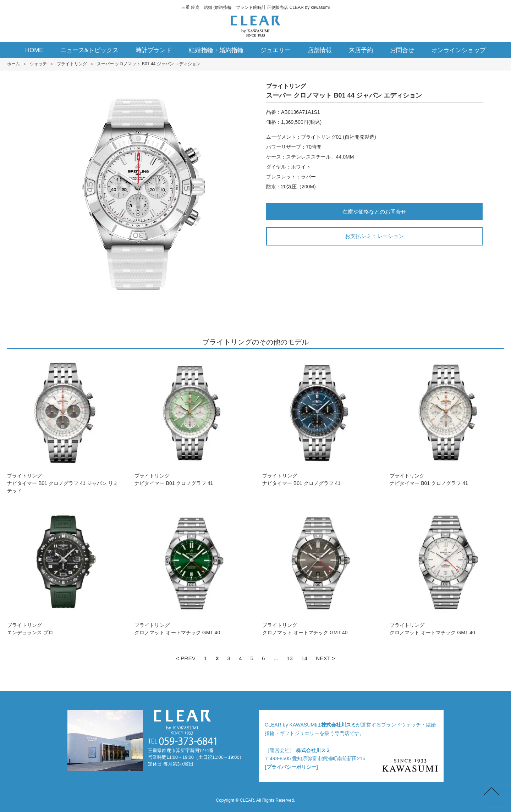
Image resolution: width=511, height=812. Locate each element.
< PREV (186, 658)
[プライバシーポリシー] (291, 767)
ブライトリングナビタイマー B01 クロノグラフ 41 (192, 421)
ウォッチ (38, 64)
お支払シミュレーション (374, 236)
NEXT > (325, 658)
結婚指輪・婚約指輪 (216, 50)
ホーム (13, 64)
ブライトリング (72, 64)
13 (290, 658)
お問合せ (402, 50)
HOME (34, 50)
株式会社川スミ (339, 725)
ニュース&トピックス (90, 50)
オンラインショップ (459, 50)
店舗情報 (320, 50)
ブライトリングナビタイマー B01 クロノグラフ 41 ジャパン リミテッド (64, 425)
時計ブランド (154, 50)
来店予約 (361, 50)
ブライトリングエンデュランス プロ (64, 570)
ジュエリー (276, 50)
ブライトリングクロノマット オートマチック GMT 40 (192, 570)
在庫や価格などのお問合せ (374, 212)
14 (304, 658)
